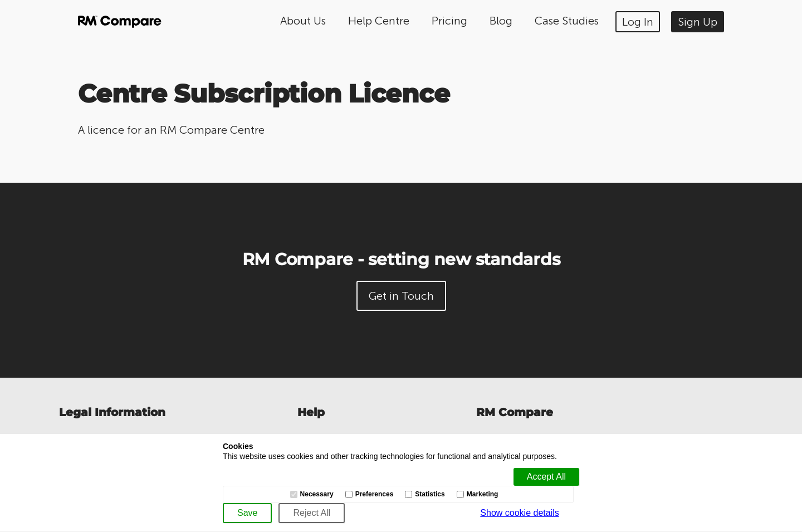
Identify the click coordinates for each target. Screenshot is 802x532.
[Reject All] (312, 513)
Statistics (430, 494)
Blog (501, 21)
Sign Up (698, 22)
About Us (303, 21)
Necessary (317, 494)
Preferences (375, 494)
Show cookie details (519, 513)
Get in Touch (401, 296)
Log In (638, 22)
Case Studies (567, 21)
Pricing (449, 21)
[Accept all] (546, 477)
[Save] (247, 513)
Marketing (483, 494)
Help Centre (379, 21)
